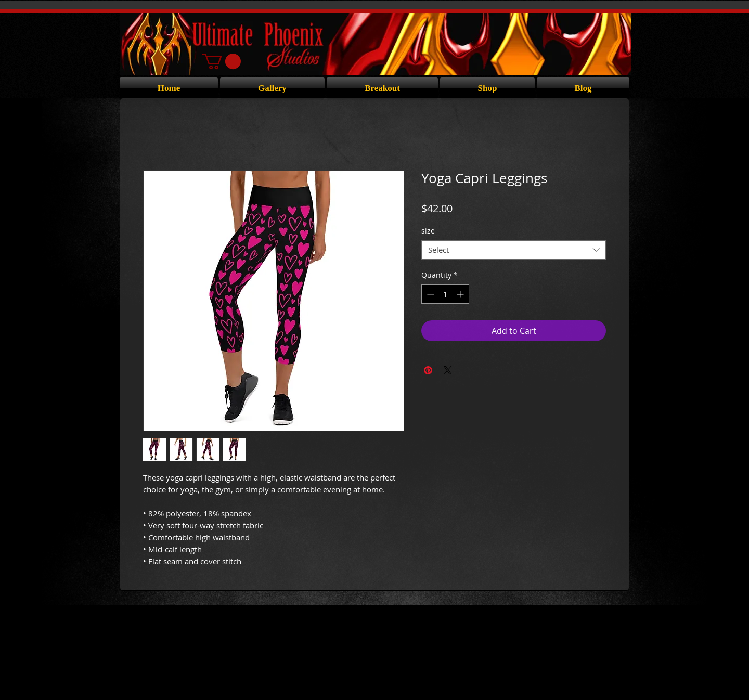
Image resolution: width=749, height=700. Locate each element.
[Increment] (461, 294)
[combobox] (514, 250)
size (428, 231)
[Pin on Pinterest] (428, 370)
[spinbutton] (445, 294)
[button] (222, 61)
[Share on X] (448, 370)
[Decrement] (429, 294)
